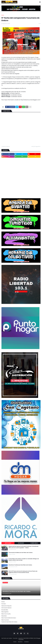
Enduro (3, 602)
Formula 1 (4, 604)
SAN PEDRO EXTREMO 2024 (30, 638)
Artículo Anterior (6, 146)
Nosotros (20, 642)
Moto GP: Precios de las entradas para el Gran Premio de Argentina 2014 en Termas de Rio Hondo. (23, 572)
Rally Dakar (4, 616)
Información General (6, 608)
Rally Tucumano (5, 620)
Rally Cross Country (6, 614)
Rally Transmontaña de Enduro (9, 618)
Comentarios (34, 543)
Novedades (21, 543)
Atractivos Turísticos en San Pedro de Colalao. (20, 565)
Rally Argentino (5, 612)
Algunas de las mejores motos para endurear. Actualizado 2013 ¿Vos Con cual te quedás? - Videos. (23, 547)
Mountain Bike (5, 610)
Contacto (26, 642)
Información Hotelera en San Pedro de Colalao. (21, 553)
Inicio (3, 15)
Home (15, 642)
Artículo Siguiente (36, 146)
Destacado (8, 543)
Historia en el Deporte (6, 606)
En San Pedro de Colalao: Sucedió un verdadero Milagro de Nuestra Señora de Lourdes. (24, 559)
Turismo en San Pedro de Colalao (9, 622)
